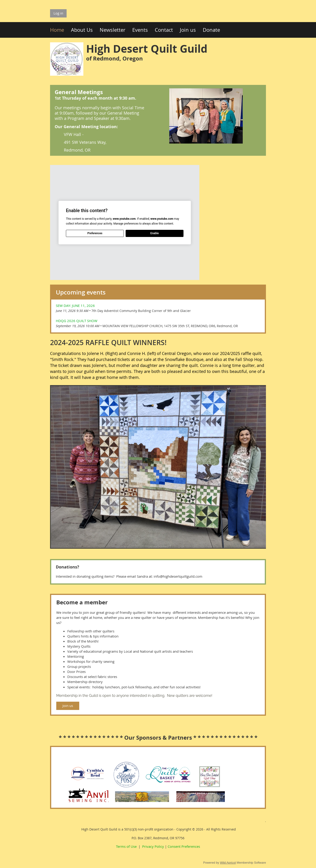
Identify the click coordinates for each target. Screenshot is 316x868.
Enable (155, 233)
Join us (68, 706)
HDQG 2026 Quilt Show (77, 321)
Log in (58, 13)
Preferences (95, 233)
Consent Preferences (184, 846)
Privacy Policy (153, 846)
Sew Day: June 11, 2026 (75, 306)
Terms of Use (126, 846)
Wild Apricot (228, 863)
